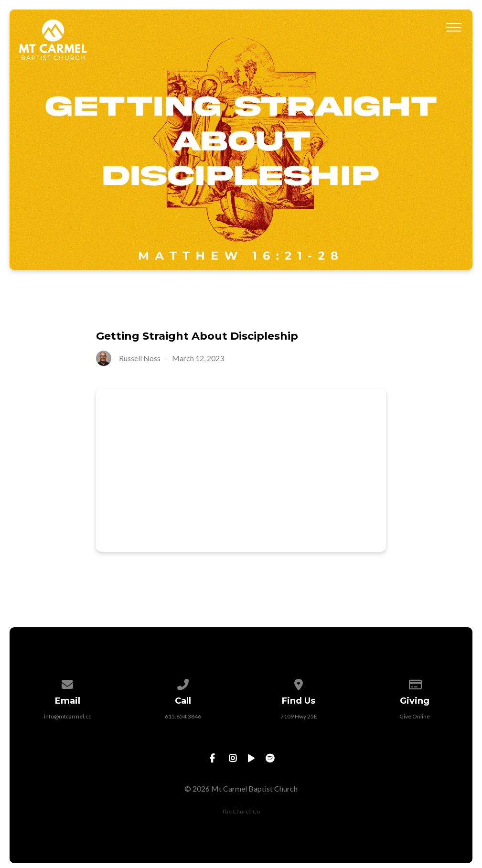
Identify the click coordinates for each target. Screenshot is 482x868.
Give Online (415, 716)
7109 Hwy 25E (299, 716)
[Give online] (415, 683)
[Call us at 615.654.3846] (183, 683)
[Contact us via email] (67, 683)
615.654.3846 (183, 716)
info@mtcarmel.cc (68, 716)
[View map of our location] (299, 683)
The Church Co (241, 811)
